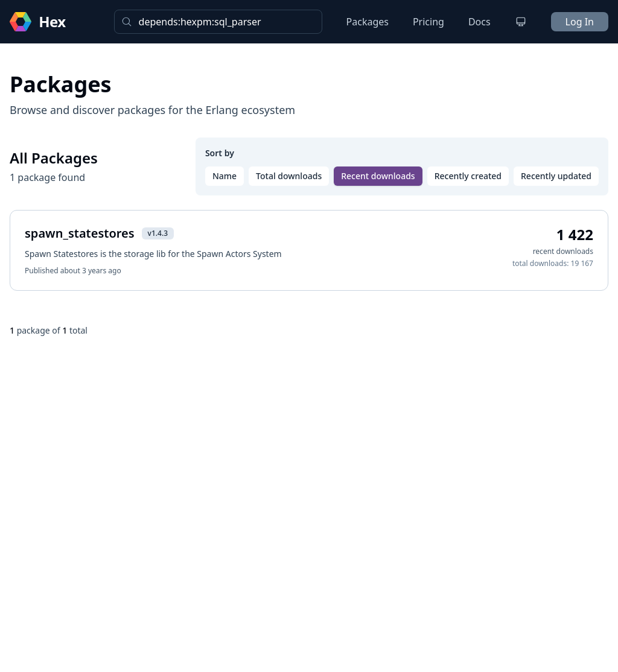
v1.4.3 (158, 233)
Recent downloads (378, 176)
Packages (368, 22)
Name (225, 176)
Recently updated (556, 176)
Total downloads (289, 176)
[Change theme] (521, 22)
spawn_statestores (80, 233)
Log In (580, 22)
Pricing (428, 22)
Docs (479, 22)
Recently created (468, 176)
